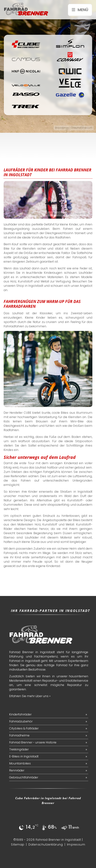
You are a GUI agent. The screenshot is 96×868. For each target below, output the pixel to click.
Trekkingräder (19, 749)
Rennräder (17, 770)
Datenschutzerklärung (46, 844)
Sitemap (18, 844)
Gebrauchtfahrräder (24, 777)
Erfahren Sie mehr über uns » (30, 696)
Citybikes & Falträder (24, 728)
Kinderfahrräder (20, 714)
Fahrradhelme (19, 735)
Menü (80, 10)
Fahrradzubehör (21, 721)
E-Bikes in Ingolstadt (24, 756)
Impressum (76, 844)
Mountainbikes (20, 763)
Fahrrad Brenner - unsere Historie (33, 742)
